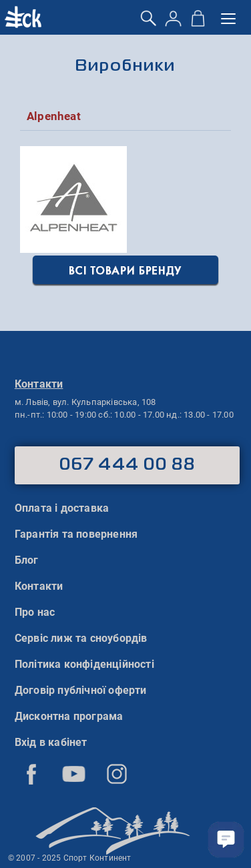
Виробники (125, 66)
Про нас (35, 612)
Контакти (39, 586)
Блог (27, 560)
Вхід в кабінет (51, 742)
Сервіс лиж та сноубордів (81, 638)
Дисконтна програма (69, 716)
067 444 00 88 (127, 465)
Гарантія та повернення (76, 534)
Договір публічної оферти (81, 690)
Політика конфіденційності (84, 664)
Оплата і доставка (62, 508)
